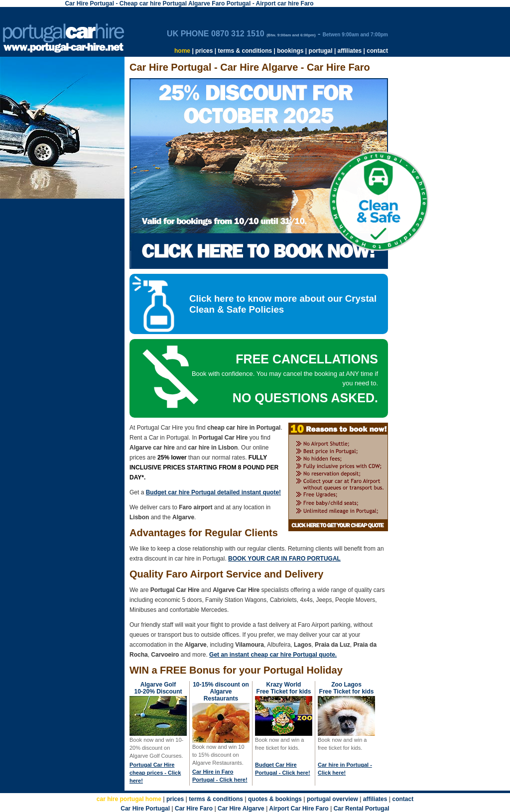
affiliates (350, 51)
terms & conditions (245, 51)
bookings (290, 51)
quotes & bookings (275, 799)
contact (377, 51)
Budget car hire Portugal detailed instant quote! (213, 492)
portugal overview (332, 799)
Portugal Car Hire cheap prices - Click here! (155, 773)
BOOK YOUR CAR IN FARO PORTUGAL (284, 559)
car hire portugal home (129, 799)
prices (204, 51)
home (182, 51)
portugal (321, 51)
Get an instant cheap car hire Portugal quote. (273, 655)
